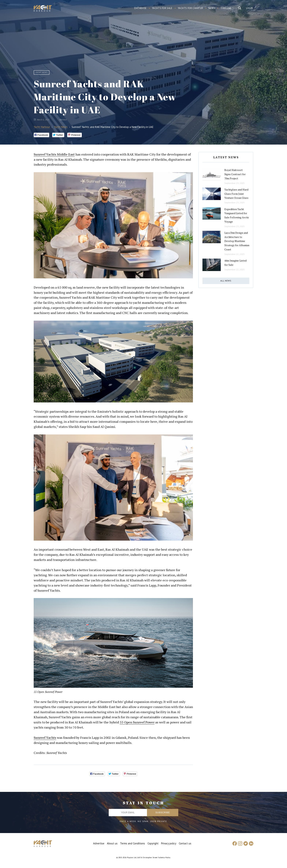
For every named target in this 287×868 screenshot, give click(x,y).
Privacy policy (169, 843)
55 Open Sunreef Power (137, 722)
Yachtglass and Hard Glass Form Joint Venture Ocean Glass (236, 194)
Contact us (185, 843)
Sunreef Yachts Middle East (54, 154)
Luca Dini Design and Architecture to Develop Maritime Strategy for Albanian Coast (237, 241)
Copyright (153, 843)
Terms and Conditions (133, 843)
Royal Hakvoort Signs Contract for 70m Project (235, 174)
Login (249, 8)
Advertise (99, 843)
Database (140, 8)
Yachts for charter (191, 8)
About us (112, 843)
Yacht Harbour (43, 9)
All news (226, 281)
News (212, 8)
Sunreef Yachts (45, 738)
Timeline (226, 8)
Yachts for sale (162, 8)
